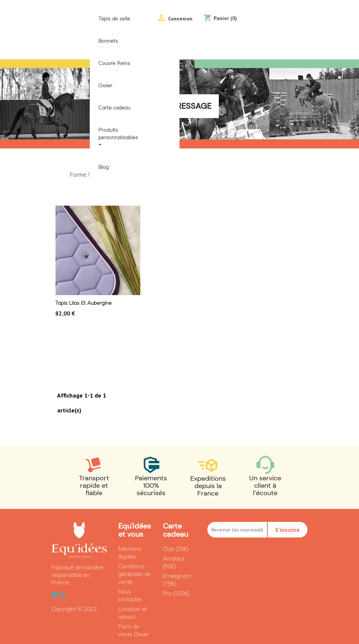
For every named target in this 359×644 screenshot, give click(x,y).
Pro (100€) (176, 593)
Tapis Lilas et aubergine (83, 303)
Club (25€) (176, 549)
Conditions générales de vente (134, 574)
